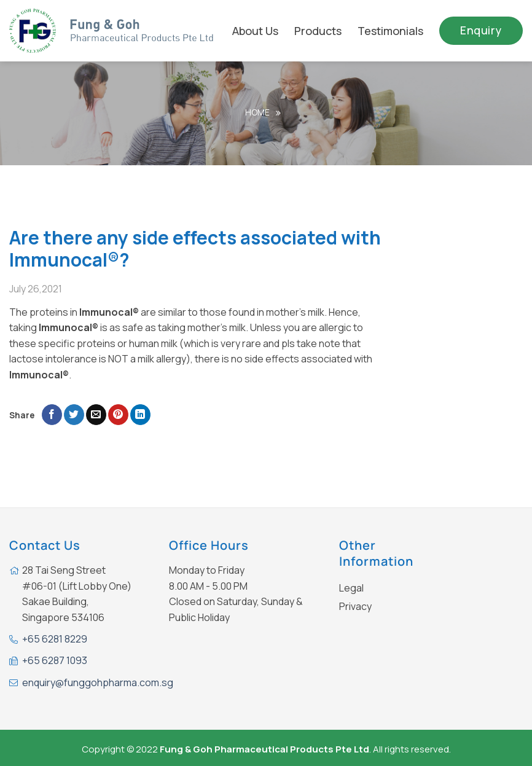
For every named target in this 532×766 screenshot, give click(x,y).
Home (257, 112)
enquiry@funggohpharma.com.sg (98, 682)
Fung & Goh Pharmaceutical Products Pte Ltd (264, 749)
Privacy (355, 606)
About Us (255, 31)
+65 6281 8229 (55, 639)
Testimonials (390, 31)
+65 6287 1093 (55, 660)
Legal (351, 588)
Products (318, 31)
